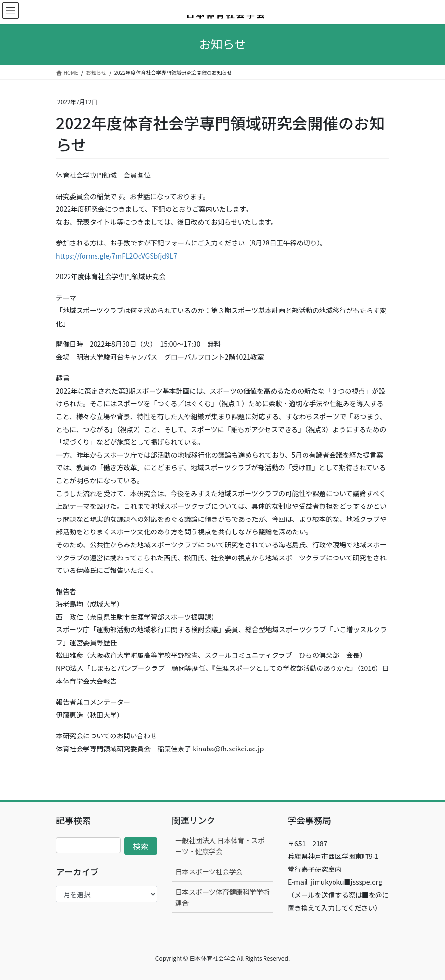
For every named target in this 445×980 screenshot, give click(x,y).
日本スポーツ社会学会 (209, 871)
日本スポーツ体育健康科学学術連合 (222, 897)
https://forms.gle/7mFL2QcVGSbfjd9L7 (117, 256)
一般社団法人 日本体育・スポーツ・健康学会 (220, 846)
